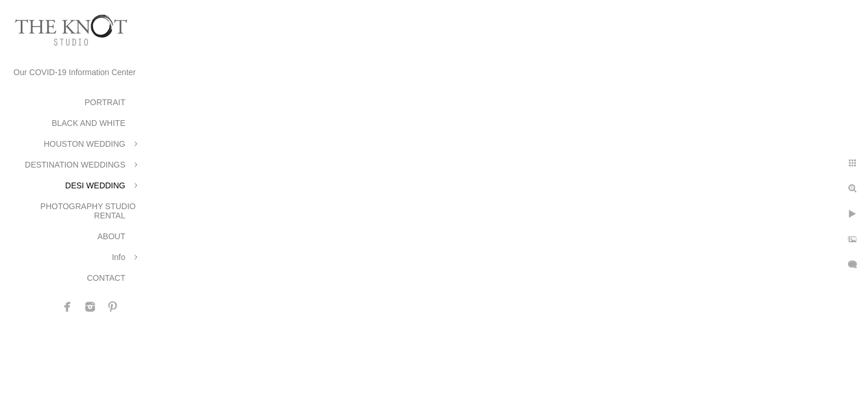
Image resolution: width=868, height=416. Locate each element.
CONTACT (106, 278)
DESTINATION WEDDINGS (75, 165)
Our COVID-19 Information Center (74, 72)
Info (119, 257)
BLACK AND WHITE (88, 123)
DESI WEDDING (95, 185)
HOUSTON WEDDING (85, 144)
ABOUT (111, 236)
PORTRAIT (105, 102)
